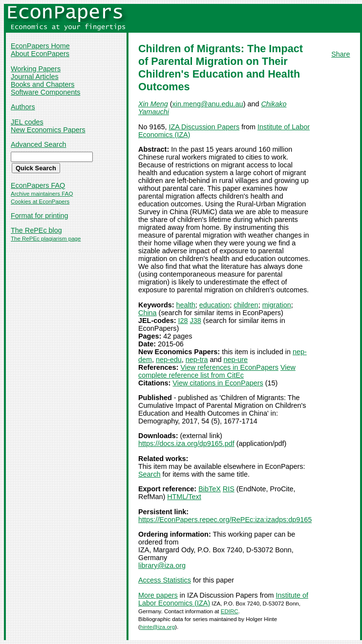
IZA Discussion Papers (204, 127)
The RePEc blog (36, 230)
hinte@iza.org (158, 627)
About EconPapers (40, 54)
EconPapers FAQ (38, 185)
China (148, 313)
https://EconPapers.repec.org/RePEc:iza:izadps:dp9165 (225, 520)
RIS (229, 489)
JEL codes (27, 122)
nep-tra (197, 360)
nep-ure (235, 360)
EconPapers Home (40, 46)
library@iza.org (162, 565)
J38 (196, 321)
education (214, 305)
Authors (23, 107)
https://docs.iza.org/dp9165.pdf (186, 443)
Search (149, 474)
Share (341, 54)
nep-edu (169, 360)
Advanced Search (39, 144)
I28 (183, 321)
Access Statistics (165, 580)
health (186, 305)
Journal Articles (35, 77)
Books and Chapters (43, 84)
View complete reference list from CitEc (217, 371)
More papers (158, 595)
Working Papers (36, 69)
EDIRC (230, 611)
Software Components (45, 92)
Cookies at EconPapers (40, 201)
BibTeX (210, 489)
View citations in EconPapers (218, 383)
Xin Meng (153, 104)
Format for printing (40, 216)
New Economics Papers (48, 130)
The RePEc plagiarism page (46, 239)
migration (277, 305)
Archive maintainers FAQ (42, 194)
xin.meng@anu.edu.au (208, 104)
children (246, 305)
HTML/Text (184, 497)
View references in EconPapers (229, 367)
